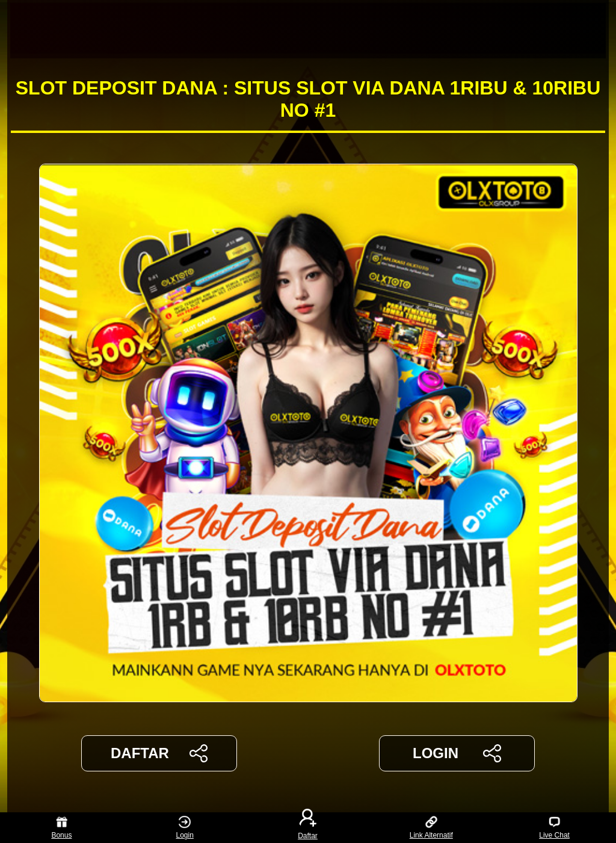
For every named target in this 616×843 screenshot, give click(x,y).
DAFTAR (159, 753)
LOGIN (457, 753)
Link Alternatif (431, 828)
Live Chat (554, 828)
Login (185, 828)
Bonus (61, 828)
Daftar (308, 828)
